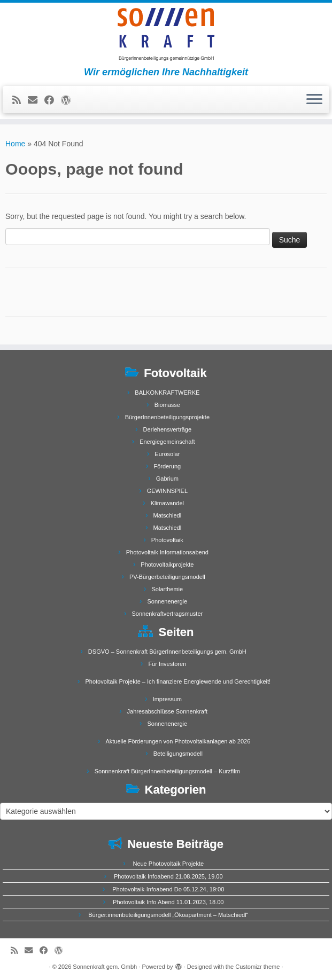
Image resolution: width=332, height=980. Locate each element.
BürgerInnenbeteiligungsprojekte (167, 417)
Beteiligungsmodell (178, 754)
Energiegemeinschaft (167, 442)
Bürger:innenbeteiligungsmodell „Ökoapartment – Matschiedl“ (168, 915)
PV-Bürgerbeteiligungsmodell (167, 577)
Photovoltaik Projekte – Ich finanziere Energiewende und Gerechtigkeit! (178, 681)
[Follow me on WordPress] (69, 100)
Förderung (167, 466)
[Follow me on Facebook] (53, 100)
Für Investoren (167, 664)
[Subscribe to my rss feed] (20, 100)
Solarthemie (167, 589)
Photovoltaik (167, 540)
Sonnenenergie (168, 601)
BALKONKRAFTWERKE (167, 393)
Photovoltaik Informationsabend (167, 552)
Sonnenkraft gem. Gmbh (105, 967)
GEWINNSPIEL (167, 491)
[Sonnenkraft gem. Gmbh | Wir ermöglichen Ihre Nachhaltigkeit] (166, 35)
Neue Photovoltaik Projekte (168, 864)
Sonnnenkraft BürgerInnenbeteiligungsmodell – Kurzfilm (167, 771)
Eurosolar (167, 454)
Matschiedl (168, 515)
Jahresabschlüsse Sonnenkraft (167, 711)
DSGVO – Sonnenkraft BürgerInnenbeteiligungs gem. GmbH (167, 652)
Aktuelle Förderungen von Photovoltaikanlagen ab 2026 (178, 741)
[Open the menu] (314, 100)
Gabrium (167, 479)
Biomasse (167, 405)
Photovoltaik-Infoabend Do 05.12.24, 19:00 (168, 889)
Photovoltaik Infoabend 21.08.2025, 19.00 (168, 876)
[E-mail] (36, 100)
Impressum (167, 699)
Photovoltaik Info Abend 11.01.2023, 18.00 (168, 902)
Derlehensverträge (168, 429)
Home (15, 144)
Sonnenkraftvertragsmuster (168, 614)
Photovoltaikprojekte (167, 565)
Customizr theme (257, 967)
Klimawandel (167, 503)
